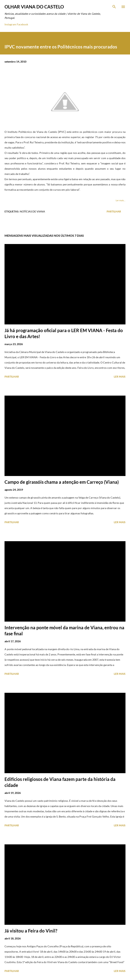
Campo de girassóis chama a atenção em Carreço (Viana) (62, 482)
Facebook (22, 24)
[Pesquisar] (114, 7)
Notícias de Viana (32, 211)
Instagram (10, 24)
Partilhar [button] (114, 211)
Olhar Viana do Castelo (34, 7)
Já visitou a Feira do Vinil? (31, 931)
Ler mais (120, 377)
